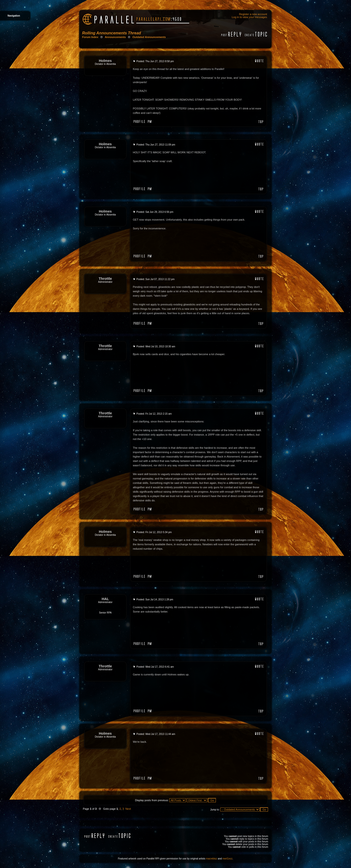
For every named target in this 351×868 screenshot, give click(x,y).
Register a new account (253, 14)
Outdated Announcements (149, 37)
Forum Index (90, 37)
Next (128, 809)
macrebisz (212, 859)
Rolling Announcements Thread (112, 33)
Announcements (115, 37)
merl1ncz (228, 859)
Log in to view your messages (249, 17)
